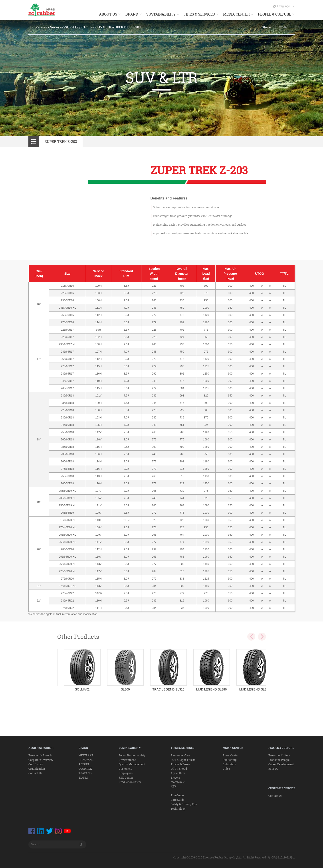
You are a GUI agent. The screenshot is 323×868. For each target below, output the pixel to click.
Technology (178, 809)
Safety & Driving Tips (184, 804)
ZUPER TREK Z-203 (127, 27)
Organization (37, 769)
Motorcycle (178, 782)
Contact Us (35, 773)
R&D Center (126, 777)
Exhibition (229, 764)
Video (226, 769)
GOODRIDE (85, 769)
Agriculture (178, 773)
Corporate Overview (41, 760)
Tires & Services (51, 27)
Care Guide (177, 800)
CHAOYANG (86, 760)
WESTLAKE (86, 755)
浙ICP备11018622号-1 (281, 858)
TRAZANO (85, 773)
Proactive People (279, 760)
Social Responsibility (132, 755)
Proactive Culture (279, 755)
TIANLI (83, 777)
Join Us (273, 769)
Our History (36, 764)
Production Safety (130, 782)
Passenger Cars (180, 755)
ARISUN (84, 764)
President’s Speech (40, 755)
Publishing (230, 760)
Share (266, 27)
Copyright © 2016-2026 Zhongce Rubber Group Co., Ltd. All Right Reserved (220, 857)
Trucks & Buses (180, 764)
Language (286, 6)
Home (33, 27)
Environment (127, 760)
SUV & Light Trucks (79, 27)
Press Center (231, 755)
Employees (126, 773)
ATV (173, 786)
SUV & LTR (103, 27)
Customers (125, 769)
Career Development (281, 764)
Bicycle (175, 777)
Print (288, 27)
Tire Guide (177, 795)
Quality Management (132, 764)
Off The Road (179, 769)
